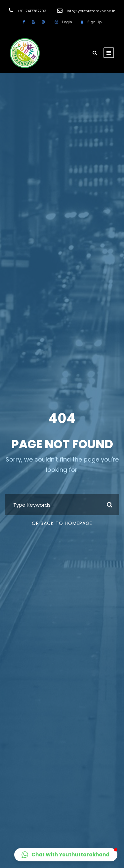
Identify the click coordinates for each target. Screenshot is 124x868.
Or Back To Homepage (62, 523)
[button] (66, 855)
